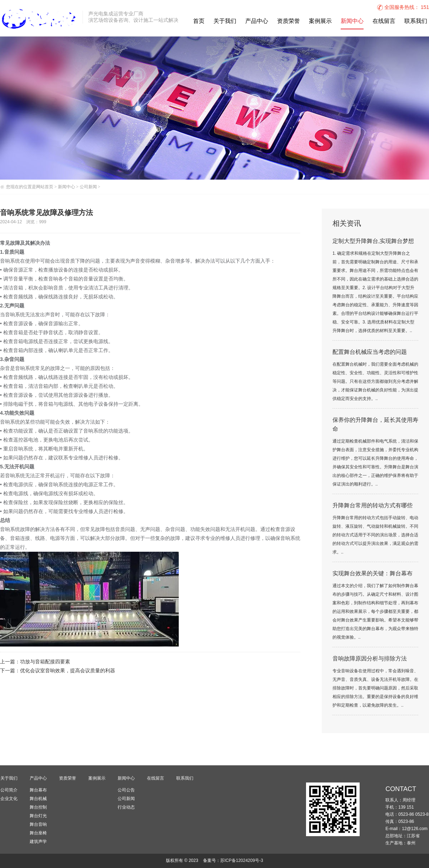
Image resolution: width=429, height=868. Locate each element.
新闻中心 (352, 21)
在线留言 (384, 21)
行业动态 (126, 807)
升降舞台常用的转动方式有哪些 (373, 506)
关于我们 (225, 21)
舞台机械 (38, 799)
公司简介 (9, 790)
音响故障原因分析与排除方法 (370, 659)
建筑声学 (38, 842)
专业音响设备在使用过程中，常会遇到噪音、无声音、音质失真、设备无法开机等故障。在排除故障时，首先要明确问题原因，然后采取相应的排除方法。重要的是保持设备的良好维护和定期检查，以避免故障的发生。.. (375, 688)
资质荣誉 (289, 21)
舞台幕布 (38, 790)
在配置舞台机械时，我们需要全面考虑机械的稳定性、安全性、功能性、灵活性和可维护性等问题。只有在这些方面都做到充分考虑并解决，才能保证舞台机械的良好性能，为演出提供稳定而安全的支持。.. (375, 382)
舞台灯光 (38, 816)
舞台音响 (38, 824)
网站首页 (45, 187)
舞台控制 (38, 807)
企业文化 (9, 799)
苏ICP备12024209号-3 (242, 861)
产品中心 (257, 21)
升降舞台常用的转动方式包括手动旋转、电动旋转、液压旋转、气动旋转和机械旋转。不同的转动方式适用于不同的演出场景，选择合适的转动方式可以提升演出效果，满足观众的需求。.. (375, 535)
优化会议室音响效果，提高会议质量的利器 (68, 671)
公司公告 (126, 790)
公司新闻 (88, 187)
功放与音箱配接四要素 (45, 662)
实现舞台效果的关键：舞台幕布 (373, 574)
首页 (199, 21)
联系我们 (416, 21)
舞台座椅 (38, 833)
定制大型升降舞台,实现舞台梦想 (373, 241)
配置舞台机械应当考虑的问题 (370, 352)
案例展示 (320, 21)
